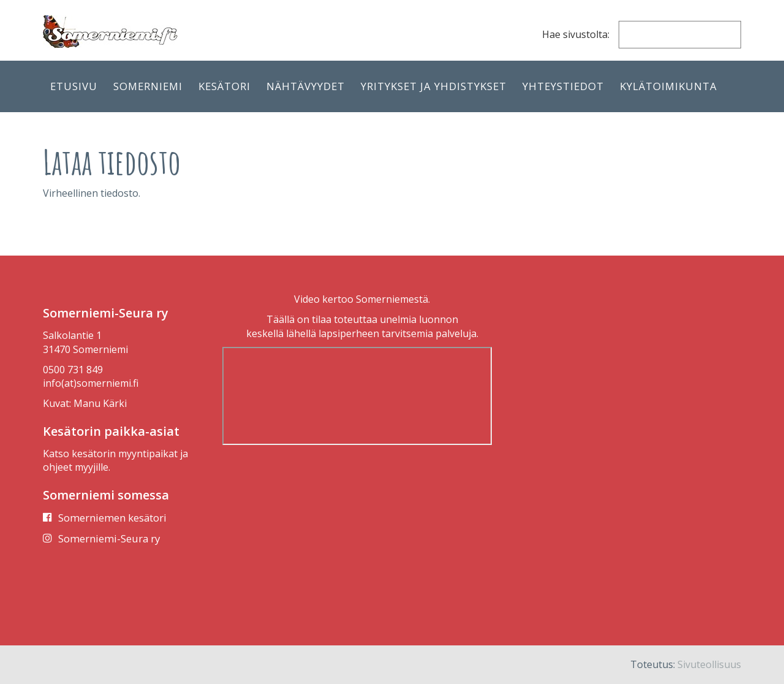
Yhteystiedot (563, 86)
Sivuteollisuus (709, 664)
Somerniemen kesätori (112, 518)
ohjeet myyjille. (77, 467)
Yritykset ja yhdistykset (434, 86)
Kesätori (224, 86)
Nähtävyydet (306, 86)
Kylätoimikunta (669, 86)
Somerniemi (148, 86)
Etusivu (74, 86)
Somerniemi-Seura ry (109, 538)
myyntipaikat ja (153, 454)
